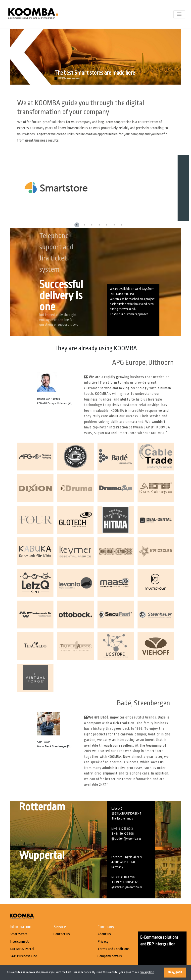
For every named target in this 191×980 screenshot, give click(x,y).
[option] (99, 188)
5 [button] (107, 225)
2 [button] (84, 225)
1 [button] (77, 225)
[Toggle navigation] (179, 14)
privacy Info (147, 972)
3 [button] (92, 225)
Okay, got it (175, 972)
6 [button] (114, 225)
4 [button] (99, 225)
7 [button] (122, 225)
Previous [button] (6, 188)
